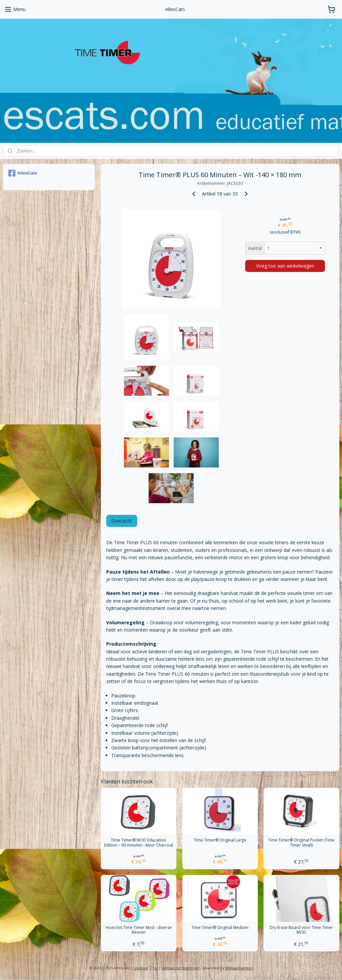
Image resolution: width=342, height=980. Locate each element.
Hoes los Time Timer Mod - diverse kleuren (138, 930)
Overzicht (121, 521)
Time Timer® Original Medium (220, 928)
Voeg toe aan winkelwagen (285, 266)
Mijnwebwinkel (239, 968)
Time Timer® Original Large (220, 841)
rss (155, 968)
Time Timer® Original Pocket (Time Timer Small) (301, 843)
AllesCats (23, 173)
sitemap (141, 968)
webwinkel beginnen (181, 968)
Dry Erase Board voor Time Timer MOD (301, 930)
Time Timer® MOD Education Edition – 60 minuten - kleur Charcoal (138, 843)
